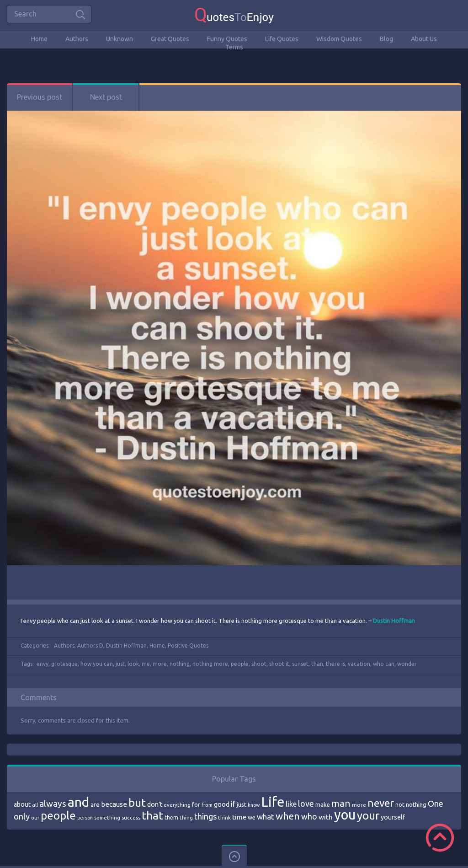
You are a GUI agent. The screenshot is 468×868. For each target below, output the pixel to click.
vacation (359, 664)
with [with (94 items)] (326, 817)
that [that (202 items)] (152, 815)
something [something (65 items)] (107, 818)
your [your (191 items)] (368, 816)
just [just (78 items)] (242, 804)
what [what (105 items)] (266, 817)
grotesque (64, 664)
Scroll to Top (440, 838)
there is (335, 664)
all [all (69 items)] (35, 805)
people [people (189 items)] (58, 816)
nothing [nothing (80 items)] (416, 804)
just (120, 664)
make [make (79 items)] (323, 804)
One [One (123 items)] (436, 804)
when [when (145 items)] (288, 816)
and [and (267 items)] (78, 802)
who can (384, 664)
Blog (386, 39)
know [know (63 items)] (254, 805)
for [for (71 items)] (196, 805)
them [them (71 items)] (171, 817)
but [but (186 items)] (137, 803)
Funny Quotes (227, 39)
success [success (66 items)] (131, 818)
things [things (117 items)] (205, 816)
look (133, 664)
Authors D (90, 646)
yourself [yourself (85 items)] (393, 817)
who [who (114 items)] (309, 816)
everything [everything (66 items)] (177, 805)
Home (39, 39)
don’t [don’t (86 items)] (155, 804)
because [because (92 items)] (114, 804)
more (160, 664)
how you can (97, 664)
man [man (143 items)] (341, 803)
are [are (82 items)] (95, 804)
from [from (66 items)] (207, 805)
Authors (77, 39)
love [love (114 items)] (306, 804)
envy (43, 664)
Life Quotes (282, 39)
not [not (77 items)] (400, 804)
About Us (424, 39)
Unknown (120, 39)
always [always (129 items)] (53, 804)
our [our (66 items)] (35, 818)
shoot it (279, 664)
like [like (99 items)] (291, 804)
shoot (259, 664)
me (146, 664)
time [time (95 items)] (239, 817)
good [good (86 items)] (222, 804)
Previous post (40, 97)
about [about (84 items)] (22, 804)
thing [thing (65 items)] (186, 818)
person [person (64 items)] (85, 818)
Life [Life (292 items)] (273, 802)
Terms (234, 47)
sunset (300, 664)
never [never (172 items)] (381, 803)
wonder (407, 664)
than (317, 664)
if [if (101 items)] (233, 804)
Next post (106, 97)
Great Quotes (170, 39)
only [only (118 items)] (22, 816)
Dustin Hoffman (126, 646)
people (240, 664)
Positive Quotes (188, 646)
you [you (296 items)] (345, 815)
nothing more (210, 664)
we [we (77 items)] (252, 817)
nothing (180, 664)
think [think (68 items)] (224, 817)
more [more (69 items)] (359, 805)
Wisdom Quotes (339, 39)
